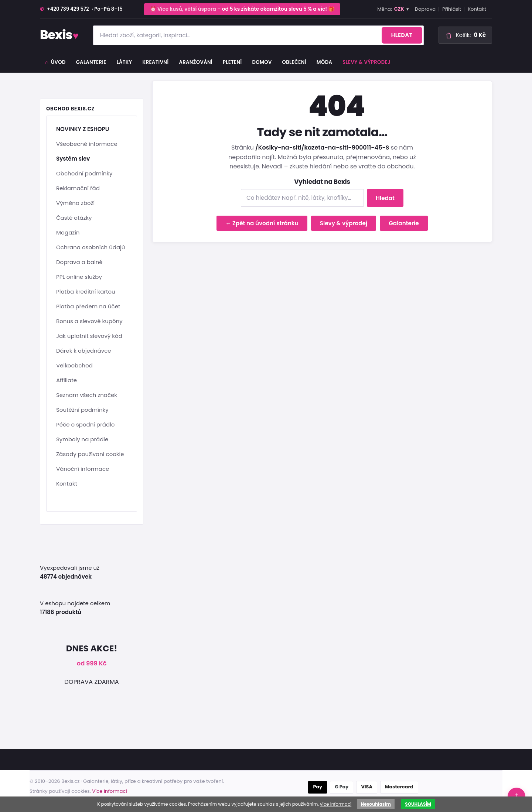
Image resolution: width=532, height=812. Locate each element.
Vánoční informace (83, 469)
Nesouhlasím (376, 804)
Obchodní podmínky (84, 173)
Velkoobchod (74, 365)
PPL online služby (79, 277)
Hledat (402, 35)
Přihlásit (452, 9)
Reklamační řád (78, 188)
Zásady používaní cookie (90, 454)
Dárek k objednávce (84, 351)
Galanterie (404, 223)
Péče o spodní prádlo (85, 424)
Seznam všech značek (87, 395)
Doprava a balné (79, 262)
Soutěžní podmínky (82, 410)
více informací (336, 804)
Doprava (425, 9)
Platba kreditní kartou (86, 292)
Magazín (68, 232)
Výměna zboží (75, 203)
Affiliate (66, 380)
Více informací (109, 791)
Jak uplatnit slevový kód (89, 336)
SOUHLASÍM (418, 804)
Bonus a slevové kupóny (89, 321)
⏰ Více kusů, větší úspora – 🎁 (242, 9)
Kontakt (477, 9)
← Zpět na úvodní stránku (262, 223)
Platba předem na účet (88, 306)
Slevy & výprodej (366, 62)
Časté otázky (74, 218)
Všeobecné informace (87, 144)
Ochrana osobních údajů (91, 247)
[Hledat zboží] (258, 35)
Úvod (55, 62)
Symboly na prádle (82, 439)
